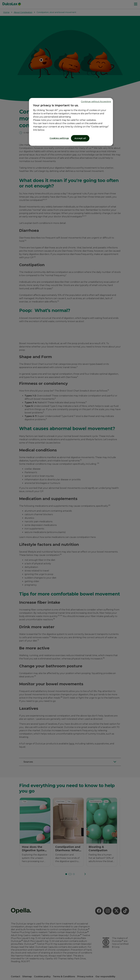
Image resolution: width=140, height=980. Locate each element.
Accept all (80, 138)
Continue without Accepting (96, 101)
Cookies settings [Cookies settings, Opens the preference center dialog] (59, 138)
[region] (71, 122)
